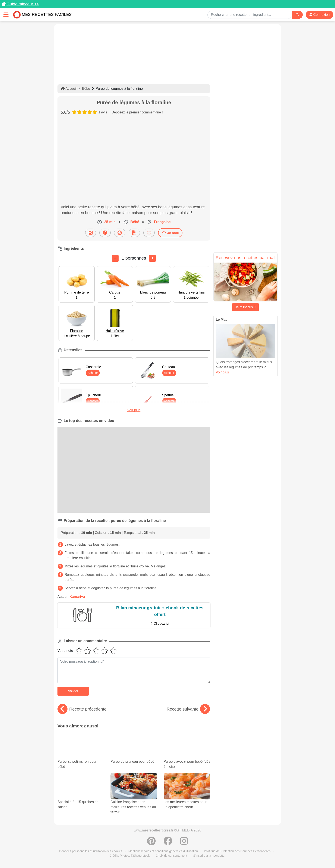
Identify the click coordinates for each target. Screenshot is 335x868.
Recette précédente (82, 709)
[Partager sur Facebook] (105, 233)
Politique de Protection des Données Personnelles (237, 851)
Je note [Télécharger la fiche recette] (170, 233)
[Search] (297, 15)
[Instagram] (184, 843)
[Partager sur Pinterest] (120, 233)
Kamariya (77, 597)
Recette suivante (188, 709)
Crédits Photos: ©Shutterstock (129, 856)
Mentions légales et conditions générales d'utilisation (163, 851)
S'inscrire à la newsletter (209, 856)
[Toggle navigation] (6, 15)
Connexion (320, 15)
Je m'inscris (245, 307)
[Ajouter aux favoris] (149, 233)
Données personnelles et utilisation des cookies (91, 851)
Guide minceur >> (23, 4)
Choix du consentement (171, 856)
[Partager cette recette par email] (91, 233)
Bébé (86, 89)
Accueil (69, 89)
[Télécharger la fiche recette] (134, 233)
